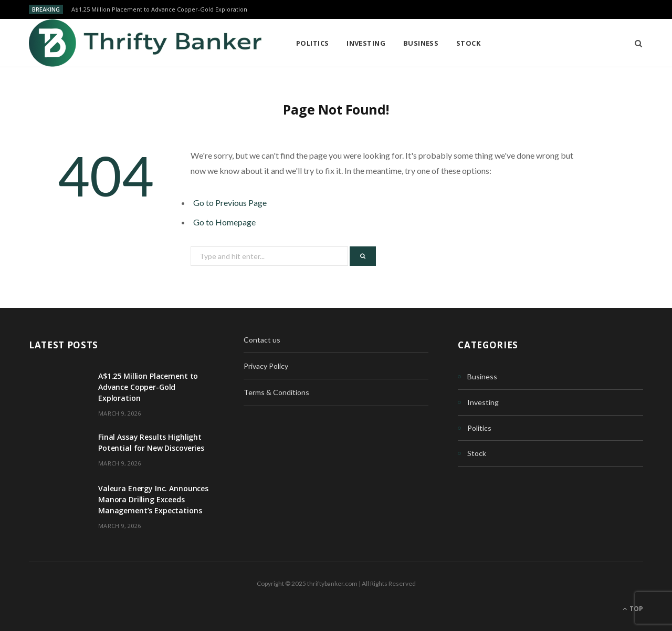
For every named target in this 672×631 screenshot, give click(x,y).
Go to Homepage (224, 222)
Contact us (262, 340)
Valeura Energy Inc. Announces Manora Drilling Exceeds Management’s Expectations (153, 499)
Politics (313, 43)
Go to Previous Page (230, 203)
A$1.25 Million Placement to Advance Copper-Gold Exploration (159, 9)
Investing (366, 43)
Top (633, 609)
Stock (468, 43)
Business (421, 43)
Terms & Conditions (276, 392)
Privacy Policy (266, 366)
